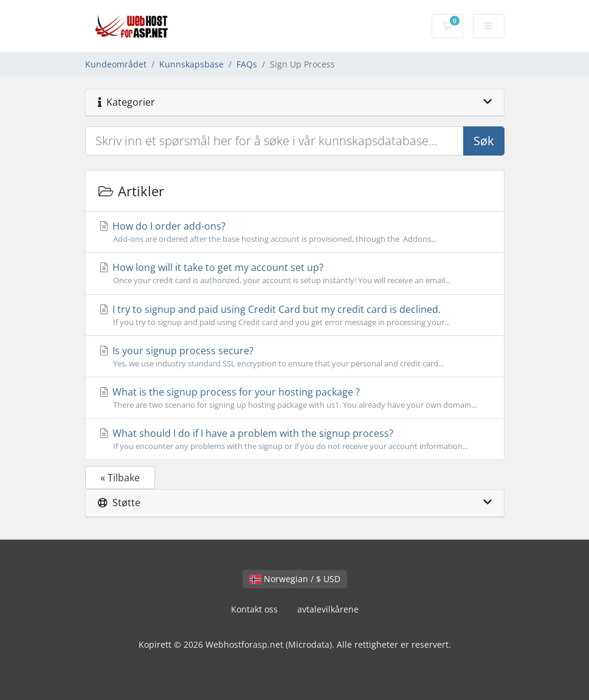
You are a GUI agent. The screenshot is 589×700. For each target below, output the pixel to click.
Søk (484, 141)
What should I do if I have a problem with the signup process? (295, 439)
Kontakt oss (254, 609)
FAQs (247, 64)
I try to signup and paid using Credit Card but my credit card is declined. (295, 315)
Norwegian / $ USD (295, 579)
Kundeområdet (116, 64)
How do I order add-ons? (295, 232)
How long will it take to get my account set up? (295, 273)
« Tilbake (120, 478)
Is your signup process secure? (295, 357)
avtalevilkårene (328, 609)
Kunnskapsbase (191, 64)
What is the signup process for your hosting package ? (295, 398)
